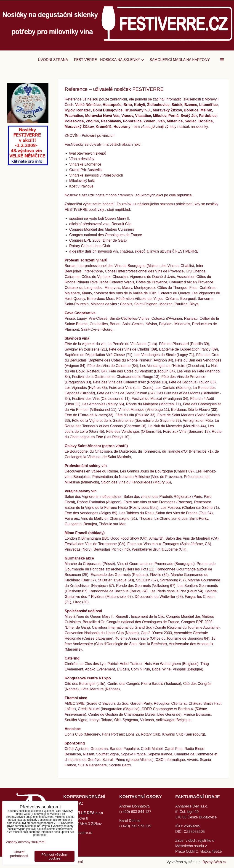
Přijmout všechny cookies (55, 856)
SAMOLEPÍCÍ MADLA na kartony (180, 60)
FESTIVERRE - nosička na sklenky (109, 60)
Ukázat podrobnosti (19, 854)
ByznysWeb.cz (214, 862)
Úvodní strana (53, 60)
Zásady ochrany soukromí (26, 842)
